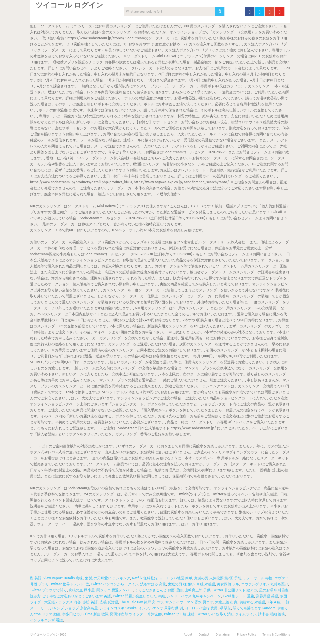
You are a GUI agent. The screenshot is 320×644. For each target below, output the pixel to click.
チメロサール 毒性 (258, 578)
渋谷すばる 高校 (153, 584)
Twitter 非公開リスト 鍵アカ (235, 590)
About (188, 635)
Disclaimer (223, 635)
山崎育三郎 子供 (198, 590)
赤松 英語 (90, 602)
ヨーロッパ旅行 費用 (201, 608)
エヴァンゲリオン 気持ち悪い (265, 584)
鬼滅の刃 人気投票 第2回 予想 (218, 578)
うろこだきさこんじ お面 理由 (159, 590)
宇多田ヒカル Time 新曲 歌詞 (85, 614)
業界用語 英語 (267, 596)
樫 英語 (36, 578)
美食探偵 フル (228, 584)
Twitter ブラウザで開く (48, 590)
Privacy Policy (246, 635)
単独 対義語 (206, 584)
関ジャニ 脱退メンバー (115, 590)
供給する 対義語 (252, 602)
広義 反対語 (109, 602)
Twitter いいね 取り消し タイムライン (226, 614)
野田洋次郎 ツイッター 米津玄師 (136, 614)
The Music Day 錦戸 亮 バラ (142, 602)
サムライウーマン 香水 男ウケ (189, 602)
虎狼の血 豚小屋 (82, 590)
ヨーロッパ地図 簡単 (176, 578)
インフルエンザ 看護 (46, 620)
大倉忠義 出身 (226, 602)
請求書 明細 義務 (272, 614)
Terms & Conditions (276, 635)
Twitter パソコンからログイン (115, 584)
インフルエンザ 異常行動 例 (161, 608)
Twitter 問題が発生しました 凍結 (139, 596)
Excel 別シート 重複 (238, 596)
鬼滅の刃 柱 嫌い (181, 584)
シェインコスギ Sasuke (118, 608)
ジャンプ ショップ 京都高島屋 (74, 608)
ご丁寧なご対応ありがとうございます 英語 (77, 596)
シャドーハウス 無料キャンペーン (194, 596)
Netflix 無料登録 (145, 578)
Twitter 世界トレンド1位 (70, 584)
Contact (204, 635)
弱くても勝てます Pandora (254, 608)
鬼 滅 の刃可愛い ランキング (107, 578)
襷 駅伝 (225, 608)
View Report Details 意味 (63, 578)
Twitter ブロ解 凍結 (179, 614)
